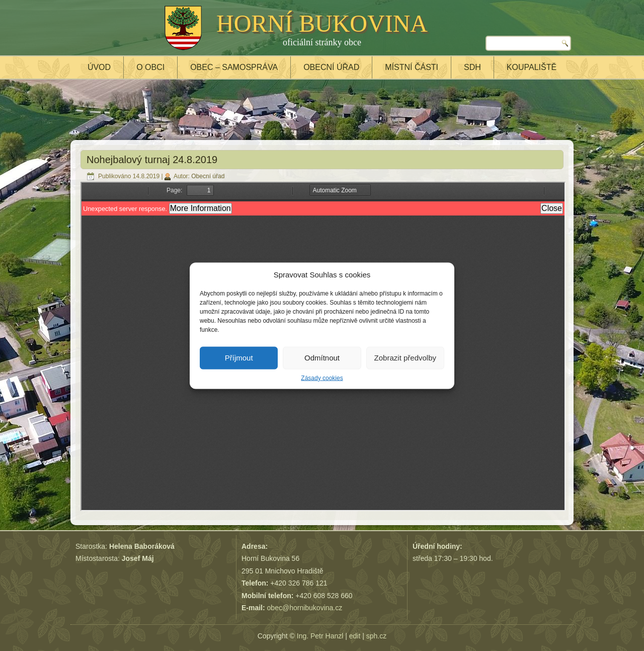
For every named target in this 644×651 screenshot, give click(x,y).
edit (355, 636)
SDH (472, 67)
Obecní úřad (331, 67)
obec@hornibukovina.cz (305, 608)
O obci (150, 67)
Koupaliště (532, 67)
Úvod (99, 67)
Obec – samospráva (234, 67)
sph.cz (376, 636)
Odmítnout (322, 358)
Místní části (412, 67)
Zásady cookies (322, 378)
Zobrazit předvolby (405, 358)
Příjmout (239, 358)
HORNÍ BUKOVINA (322, 23)
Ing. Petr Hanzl (320, 636)
